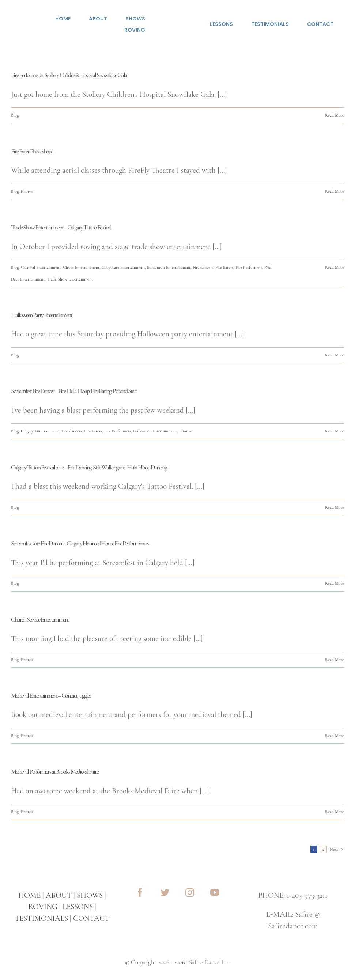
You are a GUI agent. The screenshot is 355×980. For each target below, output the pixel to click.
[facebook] (140, 892)
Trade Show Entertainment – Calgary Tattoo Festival (61, 227)
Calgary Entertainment (40, 431)
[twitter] (165, 892)
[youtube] (215, 892)
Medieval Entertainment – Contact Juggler (51, 695)
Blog (15, 115)
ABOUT (59, 895)
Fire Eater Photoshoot (32, 151)
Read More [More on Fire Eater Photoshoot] (335, 191)
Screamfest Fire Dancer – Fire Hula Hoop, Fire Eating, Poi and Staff (74, 391)
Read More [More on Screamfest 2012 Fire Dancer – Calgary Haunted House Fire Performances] (335, 583)
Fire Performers (249, 267)
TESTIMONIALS (41, 918)
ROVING (43, 907)
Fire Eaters (224, 267)
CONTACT (91, 918)
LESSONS (78, 907)
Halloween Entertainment (155, 431)
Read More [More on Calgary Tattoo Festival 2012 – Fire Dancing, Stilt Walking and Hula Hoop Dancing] (335, 507)
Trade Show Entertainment (70, 279)
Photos (27, 191)
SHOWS (90, 895)
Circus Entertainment (81, 267)
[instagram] (190, 892)
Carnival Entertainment (41, 267)
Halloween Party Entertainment (41, 315)
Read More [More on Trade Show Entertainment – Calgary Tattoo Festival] (335, 267)
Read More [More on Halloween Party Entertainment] (335, 355)
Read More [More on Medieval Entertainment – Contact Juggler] (335, 736)
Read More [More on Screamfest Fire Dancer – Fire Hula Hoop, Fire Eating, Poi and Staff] (335, 431)
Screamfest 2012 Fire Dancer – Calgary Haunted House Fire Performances (80, 543)
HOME (29, 895)
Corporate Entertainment (123, 267)
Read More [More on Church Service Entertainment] (335, 660)
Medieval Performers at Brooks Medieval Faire (55, 771)
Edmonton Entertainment (169, 267)
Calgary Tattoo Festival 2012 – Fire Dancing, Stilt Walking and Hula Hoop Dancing (89, 467)
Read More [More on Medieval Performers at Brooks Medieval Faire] (335, 812)
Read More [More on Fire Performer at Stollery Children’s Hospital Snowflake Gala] (335, 115)
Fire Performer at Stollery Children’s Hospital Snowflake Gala (69, 75)
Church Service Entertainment (40, 619)
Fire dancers (203, 267)
